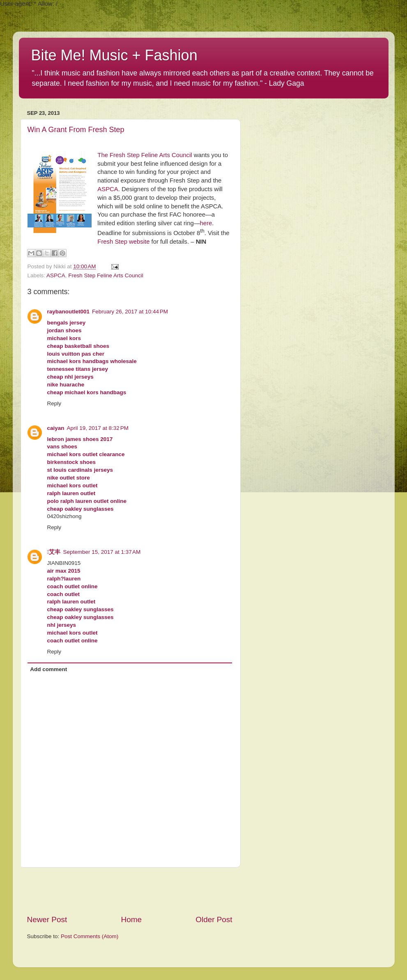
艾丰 (54, 552)
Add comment (48, 669)
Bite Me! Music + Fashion (114, 55)
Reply (54, 403)
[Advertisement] (130, 891)
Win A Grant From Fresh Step (76, 130)
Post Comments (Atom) (90, 936)
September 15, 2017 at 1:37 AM (102, 552)
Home (131, 919)
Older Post (214, 919)
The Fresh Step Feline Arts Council (145, 155)
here (206, 223)
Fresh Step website (123, 242)
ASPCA (108, 189)
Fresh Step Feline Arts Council (106, 275)
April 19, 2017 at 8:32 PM (98, 428)
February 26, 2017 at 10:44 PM (130, 312)
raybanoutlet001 (69, 312)
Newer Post (47, 919)
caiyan (56, 428)
